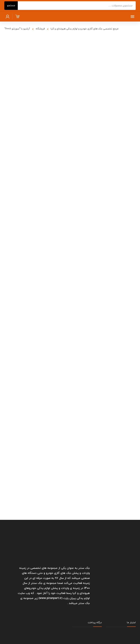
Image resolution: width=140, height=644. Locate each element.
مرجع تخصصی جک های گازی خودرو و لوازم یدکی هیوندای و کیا (85, 29)
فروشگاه (40, 29)
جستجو (11, 5)
